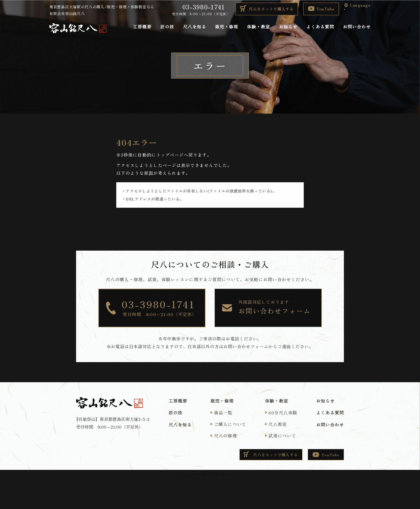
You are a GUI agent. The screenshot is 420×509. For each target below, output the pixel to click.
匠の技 (167, 27)
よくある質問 (320, 27)
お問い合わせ (357, 27)
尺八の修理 (226, 436)
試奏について (282, 436)
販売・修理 (227, 27)
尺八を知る (194, 27)
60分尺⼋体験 (283, 413)
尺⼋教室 (278, 424)
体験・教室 (258, 27)
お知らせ (288, 27)
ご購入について (230, 424)
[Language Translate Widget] (345, 9)
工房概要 (142, 27)
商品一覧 (223, 413)
